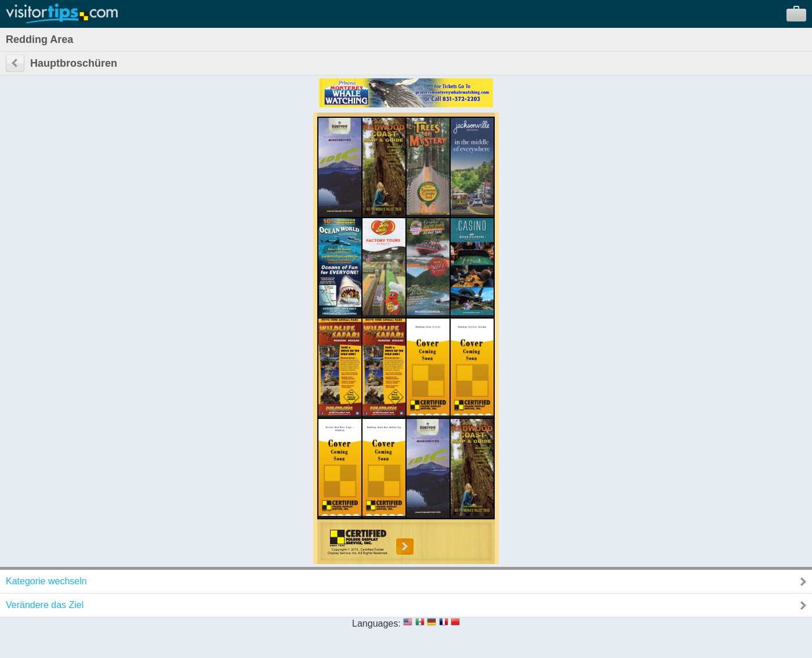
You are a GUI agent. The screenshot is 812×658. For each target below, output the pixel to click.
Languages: (376, 623)
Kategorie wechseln (46, 581)
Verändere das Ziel (45, 605)
